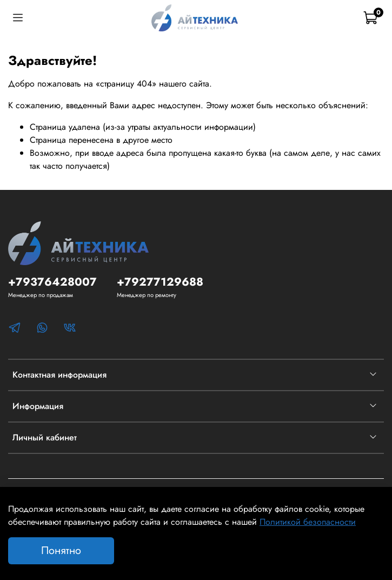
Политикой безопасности (308, 522)
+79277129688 (160, 282)
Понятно (61, 551)
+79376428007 (52, 282)
